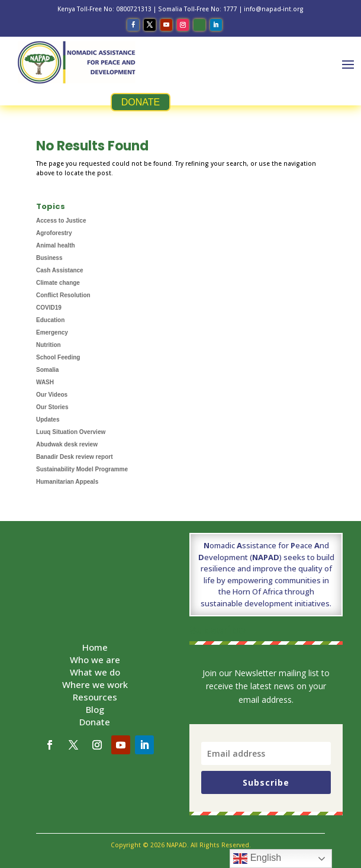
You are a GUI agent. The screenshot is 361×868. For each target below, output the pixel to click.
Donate (95, 722)
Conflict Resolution (63, 295)
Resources (95, 697)
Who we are (95, 660)
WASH (45, 382)
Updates (48, 419)
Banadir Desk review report (75, 457)
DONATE (141, 102)
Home (95, 647)
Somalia (47, 370)
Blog (95, 709)
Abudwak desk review (67, 444)
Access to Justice (61, 221)
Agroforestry (54, 233)
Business (49, 258)
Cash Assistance (60, 270)
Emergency (52, 332)
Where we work (95, 684)
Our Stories (52, 407)
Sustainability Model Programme (82, 469)
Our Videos (52, 395)
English (257, 859)
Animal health (56, 245)
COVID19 (49, 308)
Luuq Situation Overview (71, 432)
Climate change (58, 283)
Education (50, 320)
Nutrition (49, 345)
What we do (95, 672)
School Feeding (58, 357)
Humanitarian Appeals (67, 482)
